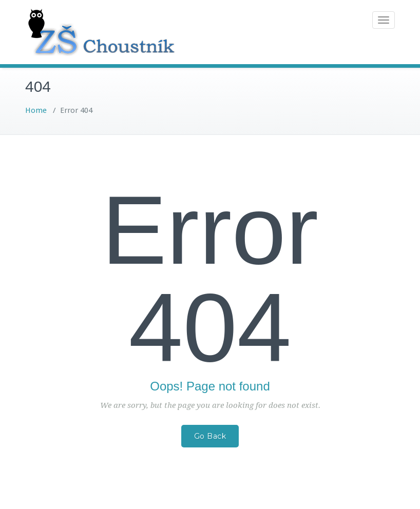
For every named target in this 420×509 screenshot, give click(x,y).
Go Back (210, 436)
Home (36, 110)
